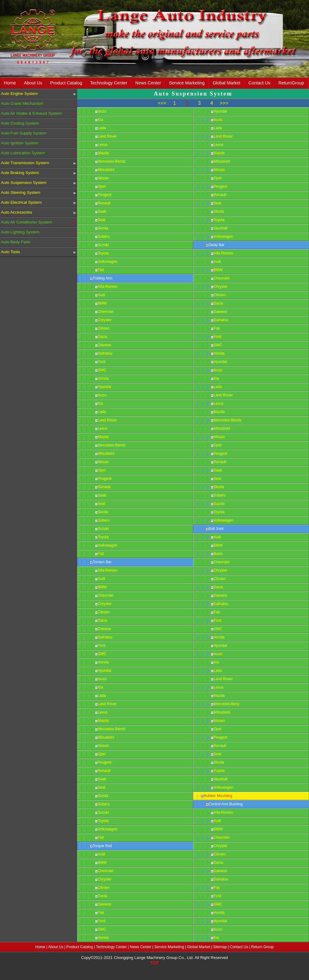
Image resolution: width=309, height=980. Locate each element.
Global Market (226, 83)
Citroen (104, 328)
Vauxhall (220, 228)
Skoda (103, 228)
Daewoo (104, 345)
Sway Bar (216, 245)
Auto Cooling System (20, 123)
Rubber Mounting (218, 796)
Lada (102, 128)
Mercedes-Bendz (112, 161)
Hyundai (104, 387)
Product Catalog (66, 83)
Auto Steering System (21, 192)
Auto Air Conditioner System (26, 222)
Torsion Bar (102, 562)
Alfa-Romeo (107, 287)
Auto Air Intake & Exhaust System (31, 113)
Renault (104, 203)
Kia (100, 120)
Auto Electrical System (21, 202)
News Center (148, 83)
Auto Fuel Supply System (24, 133)
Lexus (103, 145)
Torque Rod (102, 846)
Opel (102, 186)
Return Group (262, 947)
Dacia (102, 337)
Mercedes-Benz (226, 704)
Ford (102, 362)
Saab (102, 211)
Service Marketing (187, 83)
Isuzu (102, 111)
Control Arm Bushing (226, 804)
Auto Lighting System (20, 232)
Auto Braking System (20, 173)
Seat (102, 220)
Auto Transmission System (25, 163)
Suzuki (103, 245)
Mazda (103, 153)
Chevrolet (106, 312)
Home (10, 83)
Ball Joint (216, 529)
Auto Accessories (17, 212)
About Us (33, 83)
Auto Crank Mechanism (22, 103)
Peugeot (105, 195)
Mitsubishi (106, 170)
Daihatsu (105, 353)
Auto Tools (10, 252)
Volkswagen (108, 262)
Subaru (104, 236)
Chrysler (105, 320)
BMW (102, 303)
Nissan (103, 178)
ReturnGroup (291, 83)
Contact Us (259, 83)
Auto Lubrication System (23, 153)
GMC (102, 370)
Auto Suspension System (24, 183)
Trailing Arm (103, 278)
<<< (162, 103)
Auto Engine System (19, 94)
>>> (224, 103)
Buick (218, 554)
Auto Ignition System (20, 143)
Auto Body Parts (16, 242)
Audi (101, 295)
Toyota (103, 253)
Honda (103, 378)
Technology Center (109, 83)
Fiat (101, 270)
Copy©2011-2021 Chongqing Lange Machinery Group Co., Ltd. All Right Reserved (155, 958)
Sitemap (220, 947)
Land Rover (107, 136)
